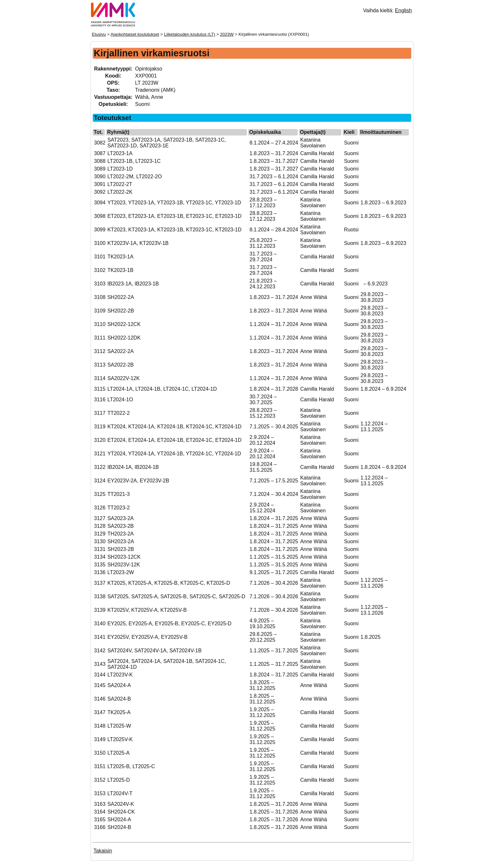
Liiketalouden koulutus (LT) (189, 34)
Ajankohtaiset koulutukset (135, 34)
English (403, 10)
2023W (227, 34)
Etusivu (99, 34)
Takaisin (103, 851)
